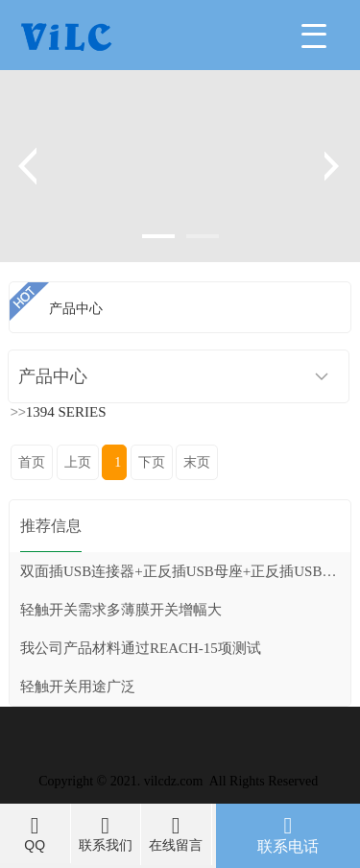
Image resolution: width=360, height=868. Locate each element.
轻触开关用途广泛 (78, 687)
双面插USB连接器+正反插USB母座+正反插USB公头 (185, 571)
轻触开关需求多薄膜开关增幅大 (121, 610)
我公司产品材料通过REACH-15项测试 (141, 648)
